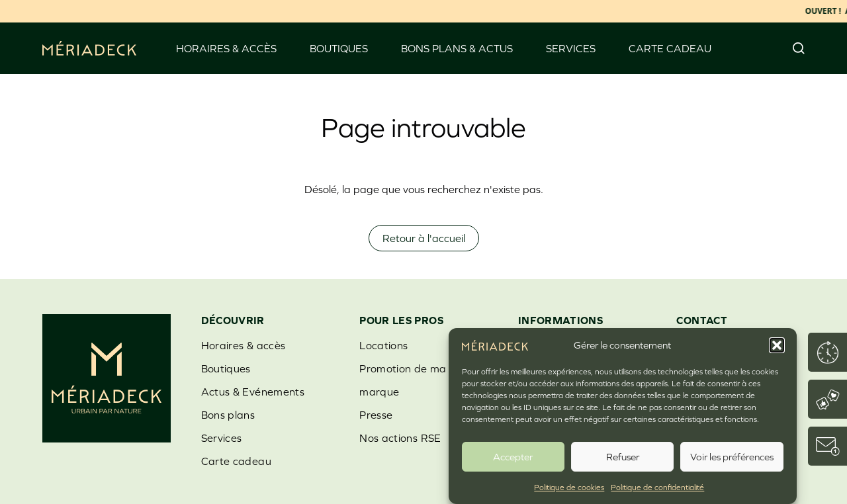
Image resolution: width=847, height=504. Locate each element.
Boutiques (339, 48)
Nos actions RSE (400, 438)
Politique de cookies (569, 488)
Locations (383, 345)
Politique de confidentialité (657, 488)
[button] (777, 345)
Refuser (623, 457)
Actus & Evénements (253, 392)
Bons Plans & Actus (457, 48)
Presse (376, 415)
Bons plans (228, 415)
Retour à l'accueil (424, 238)
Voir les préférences (732, 457)
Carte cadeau (670, 48)
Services (571, 48)
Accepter (513, 457)
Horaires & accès (226, 48)
